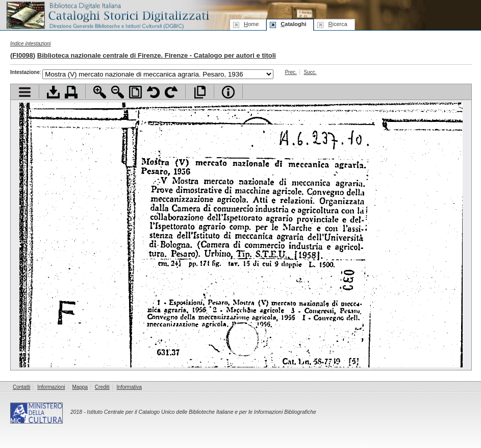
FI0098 (22, 55)
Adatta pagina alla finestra (135, 92)
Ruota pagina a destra (171, 92)
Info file (228, 92)
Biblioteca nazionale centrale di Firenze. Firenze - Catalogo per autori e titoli (157, 55)
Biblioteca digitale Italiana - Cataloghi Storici (107, 15)
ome (251, 24)
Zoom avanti (100, 92)
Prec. (290, 72)
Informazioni (51, 387)
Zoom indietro (118, 92)
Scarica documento (53, 92)
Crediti (102, 387)
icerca (337, 24)
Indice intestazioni (31, 44)
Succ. (310, 72)
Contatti (21, 387)
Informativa (129, 387)
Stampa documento (71, 92)
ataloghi (293, 24)
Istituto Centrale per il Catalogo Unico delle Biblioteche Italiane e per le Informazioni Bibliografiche (201, 412)
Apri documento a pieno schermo (200, 92)
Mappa (80, 387)
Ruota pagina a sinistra (153, 92)
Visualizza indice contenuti (25, 92)
